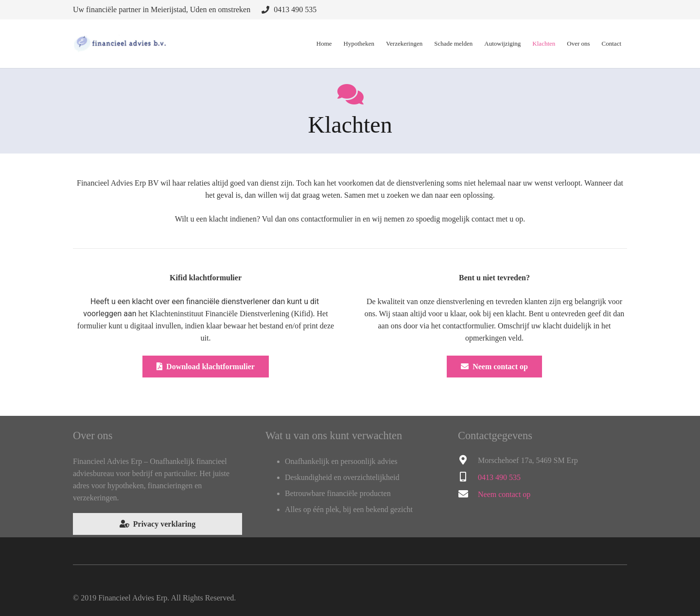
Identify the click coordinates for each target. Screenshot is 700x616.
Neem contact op (504, 494)
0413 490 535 (295, 9)
